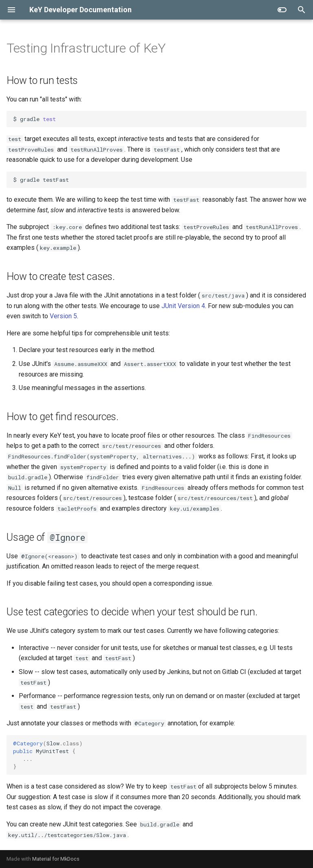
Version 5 (63, 316)
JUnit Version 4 (183, 306)
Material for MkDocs (56, 859)
